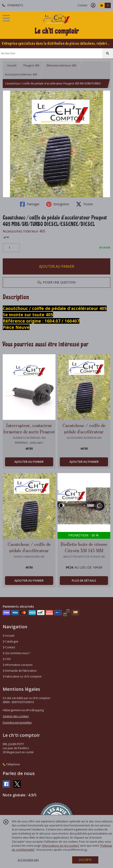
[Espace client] (93, 5)
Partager (30, 204)
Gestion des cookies (16, 716)
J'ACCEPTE (85, 860)
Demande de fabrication (20, 671)
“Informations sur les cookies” (60, 846)
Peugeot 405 (31, 65)
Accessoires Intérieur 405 (21, 74)
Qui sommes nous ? (16, 653)
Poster (85, 204)
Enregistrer (58, 204)
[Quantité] (11, 248)
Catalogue (10, 641)
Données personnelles (17, 723)
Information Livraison (18, 665)
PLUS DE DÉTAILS (84, 580)
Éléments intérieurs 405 (62, 65)
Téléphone (11, 764)
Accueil (12, 65)
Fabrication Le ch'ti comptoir (22, 676)
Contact (82, 5)
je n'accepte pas (28, 860)
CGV (7, 659)
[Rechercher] (108, 53)
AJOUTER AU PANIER (57, 266)
